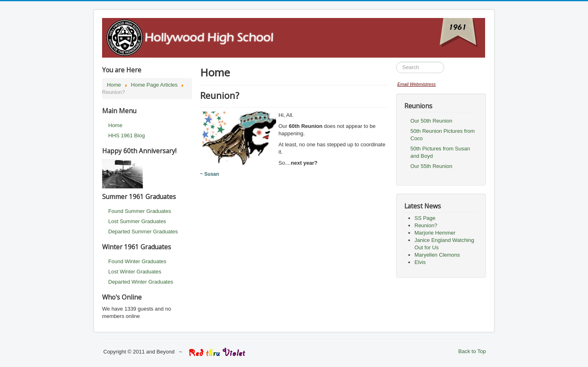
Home (115, 125)
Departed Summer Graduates (143, 232)
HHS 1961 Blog (127, 135)
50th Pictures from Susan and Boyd (440, 152)
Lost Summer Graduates (137, 221)
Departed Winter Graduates (141, 282)
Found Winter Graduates (137, 261)
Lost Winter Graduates (135, 272)
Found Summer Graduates (140, 211)
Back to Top (472, 351)
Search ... (396, 62)
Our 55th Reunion (431, 166)
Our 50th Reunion (431, 121)
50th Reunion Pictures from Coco (443, 135)
